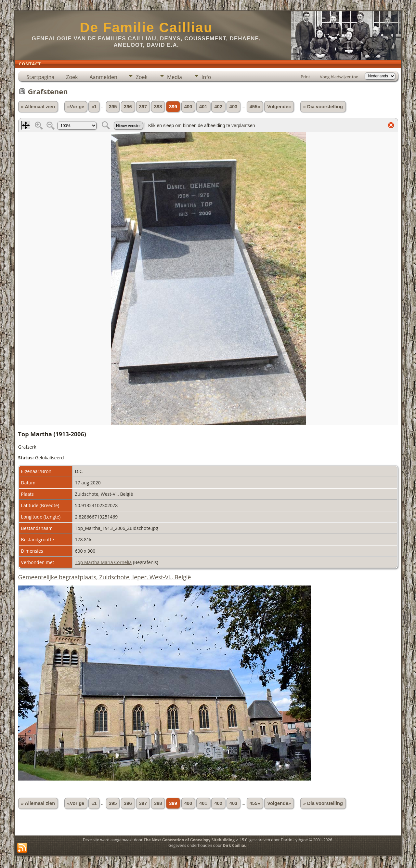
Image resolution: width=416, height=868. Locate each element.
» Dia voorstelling (323, 107)
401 (203, 107)
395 (113, 107)
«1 (94, 107)
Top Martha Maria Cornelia (104, 562)
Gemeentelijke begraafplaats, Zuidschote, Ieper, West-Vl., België (105, 577)
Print (305, 77)
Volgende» (279, 107)
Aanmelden (103, 77)
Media (175, 77)
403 (233, 107)
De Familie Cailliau (146, 27)
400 (188, 107)
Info (206, 77)
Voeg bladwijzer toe (339, 77)
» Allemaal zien (38, 107)
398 (158, 107)
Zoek (72, 77)
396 (128, 107)
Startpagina (41, 77)
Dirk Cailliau (235, 845)
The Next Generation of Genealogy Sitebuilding (189, 840)
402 (218, 107)
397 (143, 107)
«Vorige (76, 107)
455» (255, 107)
